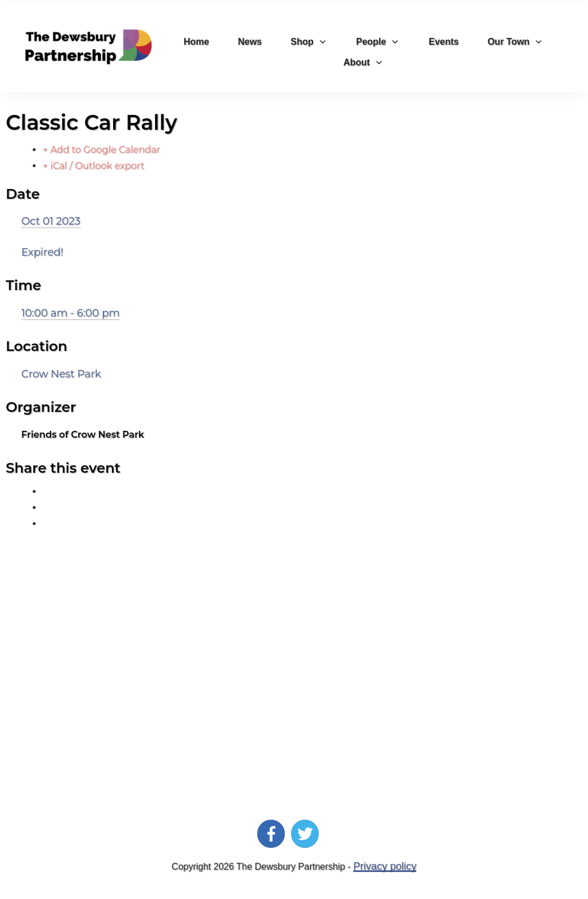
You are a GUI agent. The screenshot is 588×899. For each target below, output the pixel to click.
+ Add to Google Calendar (101, 150)
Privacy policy (385, 866)
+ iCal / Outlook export (93, 166)
